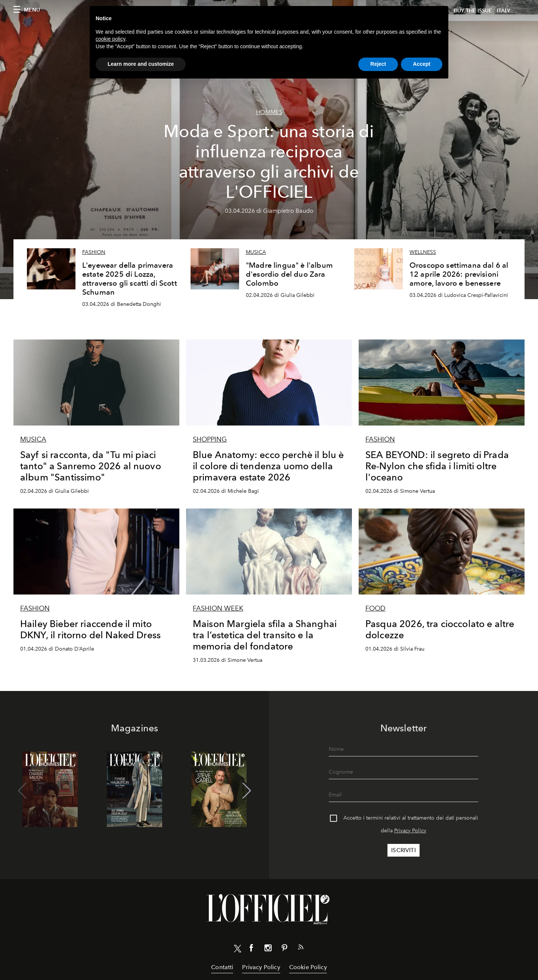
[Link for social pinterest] (284, 949)
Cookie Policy (308, 967)
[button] (247, 791)
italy (504, 11)
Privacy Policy (410, 831)
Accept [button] (422, 64)
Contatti (222, 967)
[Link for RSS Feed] (301, 949)
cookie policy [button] (110, 39)
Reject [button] (378, 64)
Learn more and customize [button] (141, 64)
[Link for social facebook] (251, 949)
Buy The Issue (473, 11)
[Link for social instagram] (268, 949)
